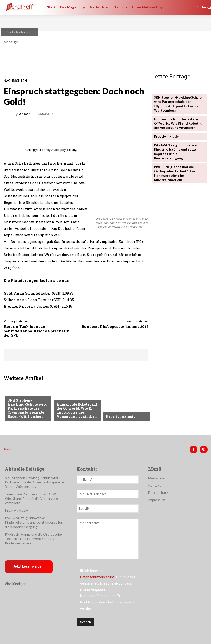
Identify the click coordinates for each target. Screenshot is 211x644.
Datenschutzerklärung (97, 577)
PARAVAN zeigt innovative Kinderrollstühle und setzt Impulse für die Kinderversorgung (175, 149)
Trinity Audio (51, 150)
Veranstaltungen (72, 397)
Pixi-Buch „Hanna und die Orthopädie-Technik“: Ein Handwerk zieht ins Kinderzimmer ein (173, 170)
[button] (204, 7)
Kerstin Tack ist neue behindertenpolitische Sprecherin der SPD (37, 331)
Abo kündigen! (16, 584)
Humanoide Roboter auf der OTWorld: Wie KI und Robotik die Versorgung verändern (76, 411)
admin (25, 114)
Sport (13, 394)
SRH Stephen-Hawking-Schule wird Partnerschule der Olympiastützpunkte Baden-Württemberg (28, 409)
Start (10, 32)
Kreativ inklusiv (120, 417)
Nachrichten (24, 32)
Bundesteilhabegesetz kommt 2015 (115, 326)
